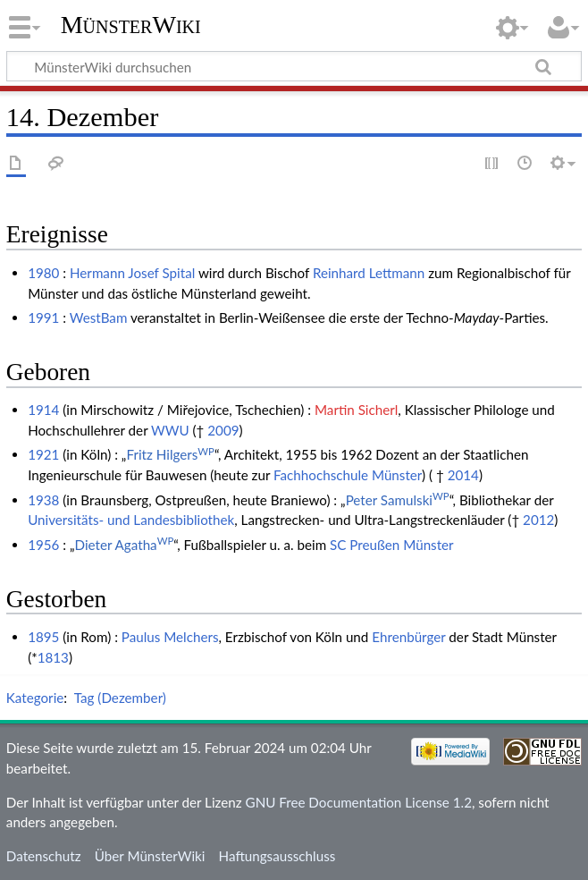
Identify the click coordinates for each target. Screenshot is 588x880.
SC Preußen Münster (392, 545)
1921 (43, 454)
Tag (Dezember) (120, 698)
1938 (43, 500)
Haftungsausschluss (277, 856)
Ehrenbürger (408, 637)
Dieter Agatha (125, 545)
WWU (170, 430)
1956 (43, 545)
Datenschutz (44, 856)
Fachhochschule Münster (348, 475)
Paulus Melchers (170, 637)
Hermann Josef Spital (132, 273)
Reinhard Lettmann (369, 273)
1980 (43, 273)
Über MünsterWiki (150, 856)
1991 (43, 317)
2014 (463, 475)
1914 (43, 410)
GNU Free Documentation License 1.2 (359, 802)
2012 (538, 520)
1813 (53, 657)
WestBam (99, 317)
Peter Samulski (398, 500)
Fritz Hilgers (170, 454)
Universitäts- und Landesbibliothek (131, 520)
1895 (43, 637)
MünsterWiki (131, 25)
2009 (223, 430)
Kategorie (35, 698)
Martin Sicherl (356, 410)
